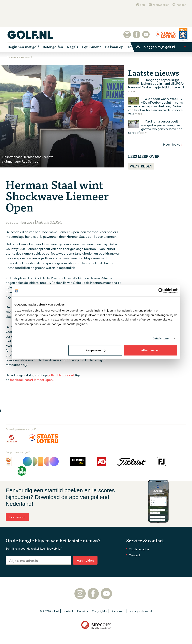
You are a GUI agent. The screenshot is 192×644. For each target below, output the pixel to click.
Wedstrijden (141, 166)
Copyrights (99, 611)
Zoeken (181, 5)
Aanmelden (85, 560)
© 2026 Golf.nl (49, 611)
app (142, 5)
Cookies (82, 611)
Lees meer (17, 517)
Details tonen (161, 338)
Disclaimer (118, 611)
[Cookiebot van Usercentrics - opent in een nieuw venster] (161, 291)
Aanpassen (96, 350)
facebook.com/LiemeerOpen (31, 380)
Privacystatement (140, 611)
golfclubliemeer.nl (61, 375)
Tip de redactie (139, 549)
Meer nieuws (173, 144)
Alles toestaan (151, 350)
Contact (135, 555)
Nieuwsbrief (161, 5)
